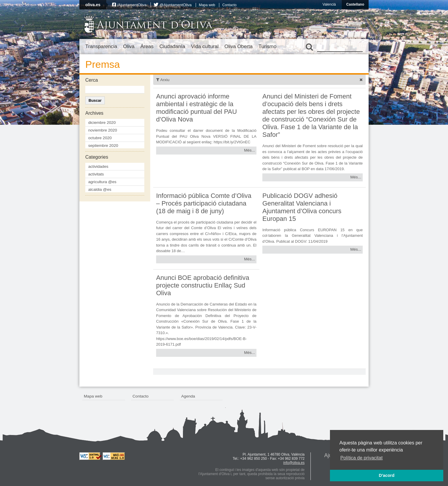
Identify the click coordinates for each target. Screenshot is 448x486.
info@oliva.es (294, 463)
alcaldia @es (100, 189)
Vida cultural (205, 46)
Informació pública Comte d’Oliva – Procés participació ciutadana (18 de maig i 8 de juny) (204, 203)
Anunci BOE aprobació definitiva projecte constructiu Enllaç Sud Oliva (203, 285)
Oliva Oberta (238, 46)
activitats (96, 174)
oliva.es (93, 5)
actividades (98, 166)
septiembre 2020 (103, 146)
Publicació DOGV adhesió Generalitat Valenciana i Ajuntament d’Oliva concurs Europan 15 (302, 207)
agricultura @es (102, 182)
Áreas (147, 46)
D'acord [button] (386, 475)
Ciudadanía (172, 46)
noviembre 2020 (103, 130)
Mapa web (207, 5)
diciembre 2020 (102, 123)
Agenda (188, 396)
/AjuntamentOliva (132, 5)
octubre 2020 (100, 138)
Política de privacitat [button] (361, 458)
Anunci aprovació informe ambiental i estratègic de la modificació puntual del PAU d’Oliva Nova (197, 108)
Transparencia (101, 46)
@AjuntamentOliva (176, 5)
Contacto (229, 5)
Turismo (268, 46)
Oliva (129, 46)
